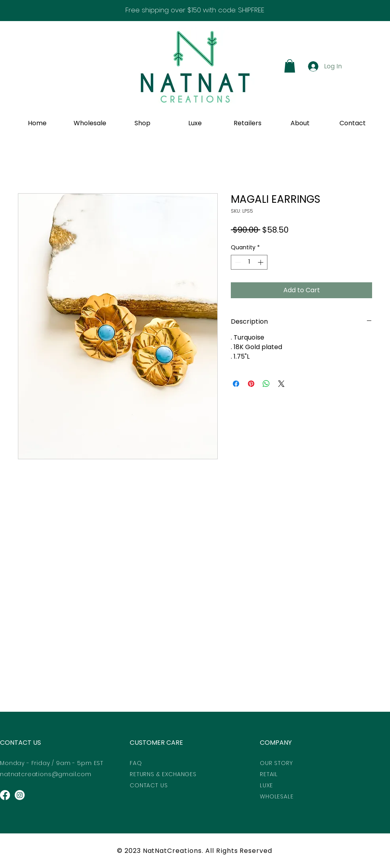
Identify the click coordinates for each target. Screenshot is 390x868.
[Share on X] (281, 384)
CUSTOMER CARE (156, 743)
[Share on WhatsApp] (266, 384)
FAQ (136, 763)
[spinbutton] (249, 262)
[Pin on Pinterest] (251, 384)
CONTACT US (20, 743)
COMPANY (276, 743)
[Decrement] (237, 262)
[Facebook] (5, 795)
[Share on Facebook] (236, 384)
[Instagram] (20, 795)
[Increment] (261, 262)
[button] (290, 66)
